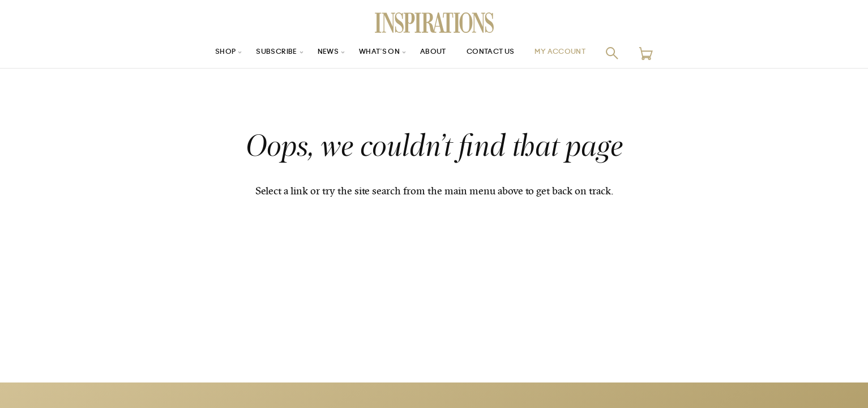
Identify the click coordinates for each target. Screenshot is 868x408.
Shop (208, 53)
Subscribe (264, 53)
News (320, 53)
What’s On (376, 53)
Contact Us (497, 53)
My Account (575, 53)
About (434, 53)
